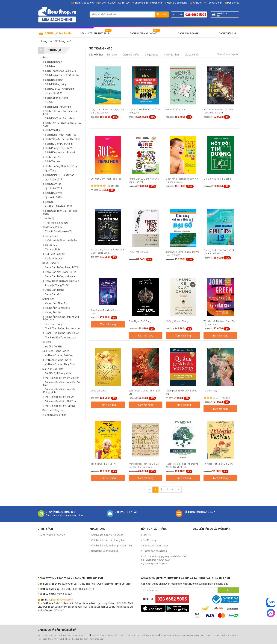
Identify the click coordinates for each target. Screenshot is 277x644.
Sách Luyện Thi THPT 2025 (95, 33)
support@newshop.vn (61, 600)
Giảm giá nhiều (131, 55)
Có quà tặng (152, 55)
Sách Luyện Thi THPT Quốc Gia (52, 635)
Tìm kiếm (162, 14)
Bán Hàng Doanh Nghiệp (105, 551)
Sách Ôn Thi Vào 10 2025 (143, 33)
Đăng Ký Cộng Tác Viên (52, 535)
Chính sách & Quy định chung (107, 535)
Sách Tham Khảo (51, 639)
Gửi (228, 590)
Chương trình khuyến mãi (148, 3)
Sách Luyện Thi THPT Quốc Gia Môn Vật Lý (180, 635)
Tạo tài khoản (213, 3)
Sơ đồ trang (149, 540)
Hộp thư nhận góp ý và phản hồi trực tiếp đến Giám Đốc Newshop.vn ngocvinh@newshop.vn (164, 560)
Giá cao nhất (192, 55)
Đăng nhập (232, 3)
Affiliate (196, 3)
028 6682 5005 (196, 15)
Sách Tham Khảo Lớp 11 (95, 639)
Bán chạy (112, 55)
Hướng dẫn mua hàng (155, 551)
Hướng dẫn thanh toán (155, 546)
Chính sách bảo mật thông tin (108, 540)
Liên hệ (147, 535)
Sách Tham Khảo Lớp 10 (79, 635)
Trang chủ (46, 41)
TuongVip (96, 635)
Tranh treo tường (84, 3)
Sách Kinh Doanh (188, 33)
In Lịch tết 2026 (107, 3)
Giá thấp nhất (172, 55)
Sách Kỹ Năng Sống (110, 635)
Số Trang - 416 (63, 41)
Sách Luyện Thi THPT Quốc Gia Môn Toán (140, 635)
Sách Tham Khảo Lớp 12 (71, 639)
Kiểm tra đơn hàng (177, 3)
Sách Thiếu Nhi (227, 33)
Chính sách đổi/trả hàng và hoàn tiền (112, 546)
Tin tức (126, 3)
